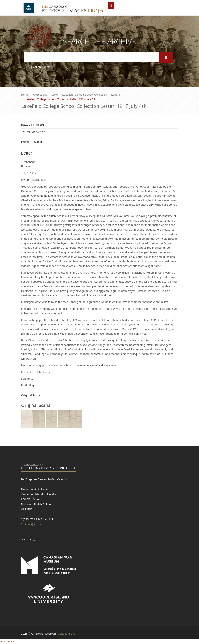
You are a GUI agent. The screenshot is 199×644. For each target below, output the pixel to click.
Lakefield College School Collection (85, 95)
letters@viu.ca (32, 524)
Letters (116, 95)
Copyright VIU (67, 634)
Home (25, 95)
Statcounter (7, 641)
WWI (55, 95)
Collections (40, 95)
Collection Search (39, 67)
